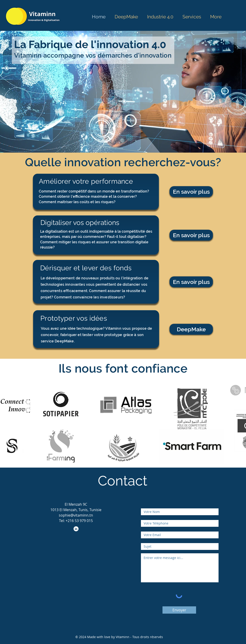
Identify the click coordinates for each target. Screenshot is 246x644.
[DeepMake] (191, 329)
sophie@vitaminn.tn (76, 515)
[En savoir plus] (191, 192)
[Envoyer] (179, 610)
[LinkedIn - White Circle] (76, 529)
